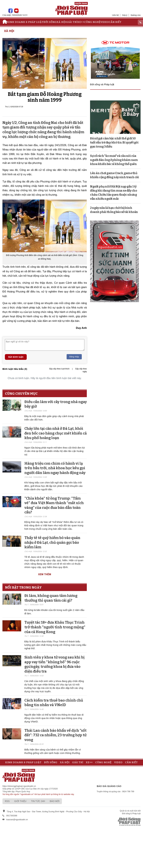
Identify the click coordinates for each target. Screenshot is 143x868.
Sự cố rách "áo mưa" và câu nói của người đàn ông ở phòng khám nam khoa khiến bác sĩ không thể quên (114, 160)
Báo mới (55, 801)
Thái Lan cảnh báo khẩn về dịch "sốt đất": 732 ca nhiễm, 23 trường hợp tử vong (55, 735)
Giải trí (72, 22)
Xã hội (61, 22)
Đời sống (50, 22)
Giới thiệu (20, 801)
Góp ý (125, 15)
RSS (7, 801)
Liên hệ (115, 15)
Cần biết (115, 22)
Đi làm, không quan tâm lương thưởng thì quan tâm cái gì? (51, 598)
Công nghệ (92, 22)
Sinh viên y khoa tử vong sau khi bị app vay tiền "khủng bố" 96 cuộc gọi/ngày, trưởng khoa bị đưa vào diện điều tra (54, 664)
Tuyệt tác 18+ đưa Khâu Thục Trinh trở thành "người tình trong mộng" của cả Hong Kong (55, 627)
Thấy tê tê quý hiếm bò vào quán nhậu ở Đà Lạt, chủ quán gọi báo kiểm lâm (52, 542)
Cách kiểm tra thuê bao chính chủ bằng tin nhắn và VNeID (54, 703)
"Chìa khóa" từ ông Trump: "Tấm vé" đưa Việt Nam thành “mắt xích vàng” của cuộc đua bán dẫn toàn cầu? (54, 505)
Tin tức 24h (38, 801)
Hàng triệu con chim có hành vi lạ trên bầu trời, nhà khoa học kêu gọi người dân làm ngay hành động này (55, 468)
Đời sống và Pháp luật (102, 84)
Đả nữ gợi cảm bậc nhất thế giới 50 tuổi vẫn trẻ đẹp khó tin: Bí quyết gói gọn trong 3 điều (114, 142)
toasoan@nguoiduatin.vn (17, 820)
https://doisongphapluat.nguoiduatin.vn (19, 786)
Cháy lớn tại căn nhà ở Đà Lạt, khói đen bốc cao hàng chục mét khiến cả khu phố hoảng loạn (56, 433)
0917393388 (12, 816)
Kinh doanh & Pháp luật (25, 22)
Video (105, 22)
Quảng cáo (136, 15)
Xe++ (81, 22)
